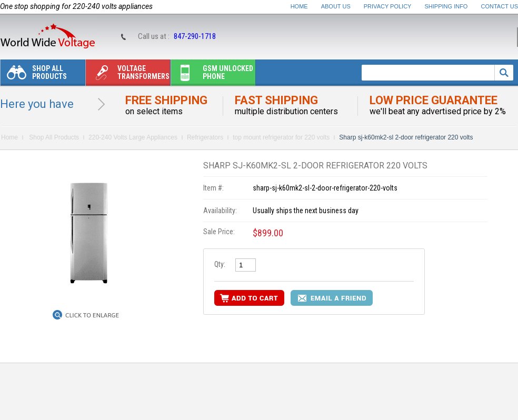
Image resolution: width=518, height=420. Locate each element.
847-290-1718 (195, 36)
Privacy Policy (388, 6)
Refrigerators (205, 137)
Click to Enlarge (92, 315)
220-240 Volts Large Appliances (133, 137)
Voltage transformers (128, 75)
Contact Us (500, 6)
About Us (336, 6)
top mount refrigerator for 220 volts (281, 137)
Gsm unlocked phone (212, 75)
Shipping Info (446, 6)
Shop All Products (34, 75)
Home (299, 6)
